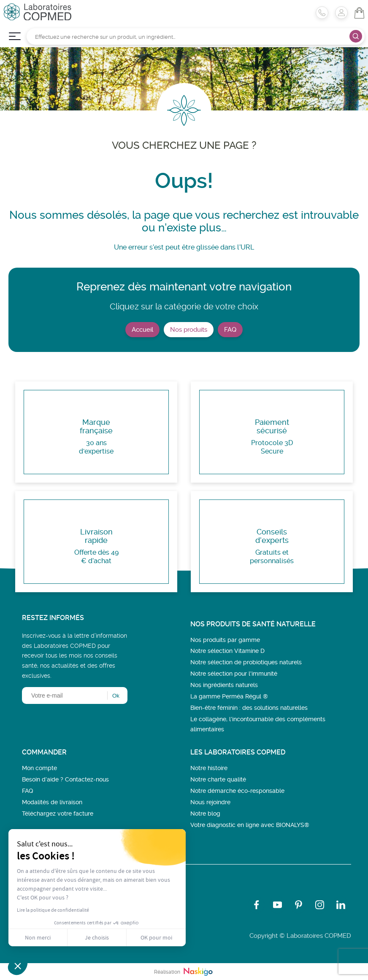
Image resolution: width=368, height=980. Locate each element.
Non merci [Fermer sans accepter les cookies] (38, 937)
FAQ (230, 330)
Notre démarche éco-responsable (237, 791)
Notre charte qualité (218, 779)
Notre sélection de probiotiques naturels (246, 662)
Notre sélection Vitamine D (227, 651)
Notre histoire (209, 768)
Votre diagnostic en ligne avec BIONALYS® (250, 825)
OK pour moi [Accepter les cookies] (156, 937)
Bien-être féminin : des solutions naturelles (249, 708)
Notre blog (205, 814)
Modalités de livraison (52, 802)
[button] (18, 966)
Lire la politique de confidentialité (53, 910)
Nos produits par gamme (225, 640)
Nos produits (189, 330)
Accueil (142, 330)
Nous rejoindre (210, 802)
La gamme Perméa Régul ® (229, 696)
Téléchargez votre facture (58, 814)
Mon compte (39, 768)
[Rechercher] (196, 36)
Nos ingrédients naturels (224, 685)
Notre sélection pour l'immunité (234, 674)
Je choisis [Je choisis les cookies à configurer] (97, 937)
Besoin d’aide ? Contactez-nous (65, 779)
